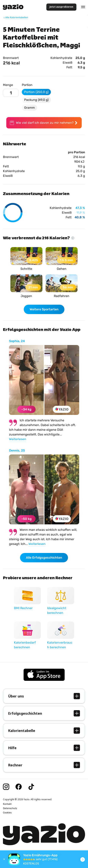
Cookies (7, 813)
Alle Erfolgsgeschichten (44, 558)
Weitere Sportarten (44, 309)
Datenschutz (10, 808)
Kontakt (7, 804)
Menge (8, 85)
